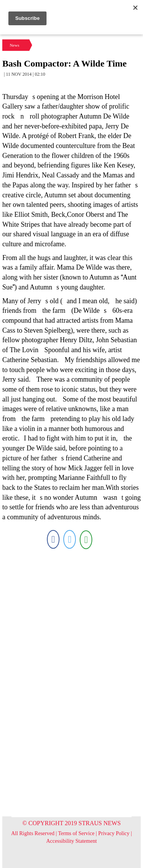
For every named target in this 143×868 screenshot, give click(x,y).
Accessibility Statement (71, 841)
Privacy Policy (114, 833)
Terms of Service (76, 833)
